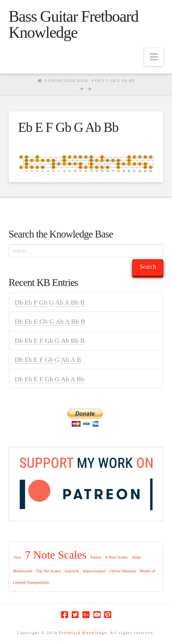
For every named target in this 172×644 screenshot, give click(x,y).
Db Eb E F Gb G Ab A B (48, 360)
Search (148, 267)
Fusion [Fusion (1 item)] (96, 557)
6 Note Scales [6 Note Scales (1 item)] (117, 557)
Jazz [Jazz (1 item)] (18, 557)
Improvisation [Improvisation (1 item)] (94, 571)
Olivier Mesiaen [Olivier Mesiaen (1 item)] (123, 571)
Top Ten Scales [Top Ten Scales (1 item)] (48, 571)
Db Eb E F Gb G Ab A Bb (50, 379)
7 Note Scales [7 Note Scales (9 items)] (55, 555)
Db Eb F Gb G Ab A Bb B (50, 302)
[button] (154, 57)
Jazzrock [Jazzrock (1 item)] (72, 571)
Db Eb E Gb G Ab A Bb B (50, 321)
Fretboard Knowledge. (84, 633)
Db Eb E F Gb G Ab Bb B (50, 340)
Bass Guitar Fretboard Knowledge (74, 24)
